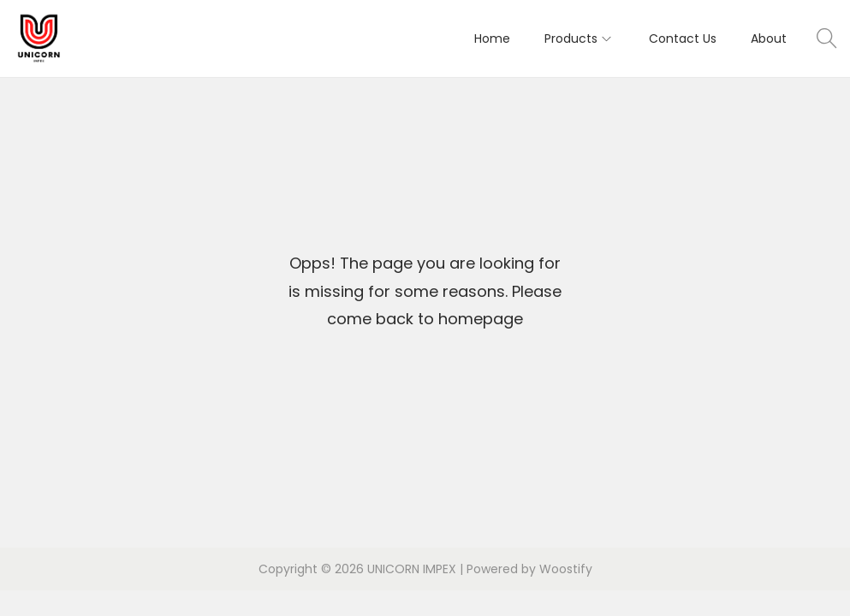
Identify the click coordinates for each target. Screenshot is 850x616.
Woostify (566, 569)
